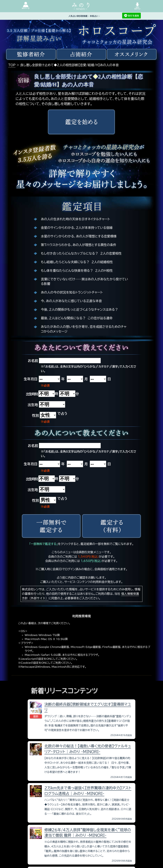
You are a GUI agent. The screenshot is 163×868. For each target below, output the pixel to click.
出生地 (33, 405)
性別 (35, 415)
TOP (12, 65)
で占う (62, 413)
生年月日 (31, 379)
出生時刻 (32, 394)
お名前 (33, 361)
